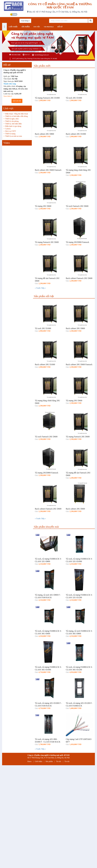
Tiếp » (43, 288)
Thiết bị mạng (10, 134)
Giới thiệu (38, 761)
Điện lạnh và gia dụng (13, 126)
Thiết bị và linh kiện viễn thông (16, 116)
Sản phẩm (49, 761)
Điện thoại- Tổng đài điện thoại (17, 114)
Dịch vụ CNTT (11, 131)
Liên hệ (17, 101)
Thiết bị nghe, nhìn (12, 119)
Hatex (29, 761)
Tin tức (59, 761)
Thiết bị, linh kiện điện (13, 124)
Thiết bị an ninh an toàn (14, 136)
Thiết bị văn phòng (12, 121)
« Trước (38, 288)
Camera (8, 129)
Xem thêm (8, 96)
